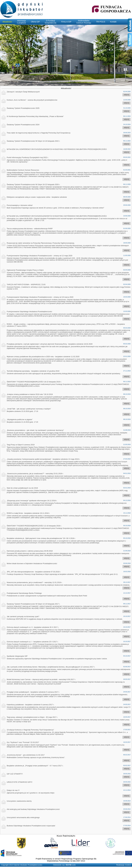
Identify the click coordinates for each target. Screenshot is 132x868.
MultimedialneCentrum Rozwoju (84, 22)
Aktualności (7, 22)
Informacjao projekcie (22, 22)
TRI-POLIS (101, 22)
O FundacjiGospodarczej (50, 22)
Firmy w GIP (66, 22)
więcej (127, 95)
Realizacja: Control (123, 865)
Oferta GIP (35, 22)
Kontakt (113, 22)
